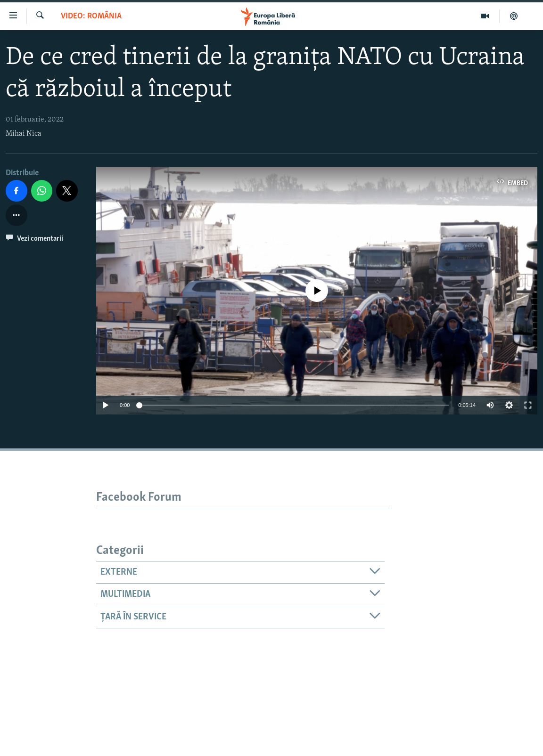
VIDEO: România (91, 16)
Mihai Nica (24, 134)
